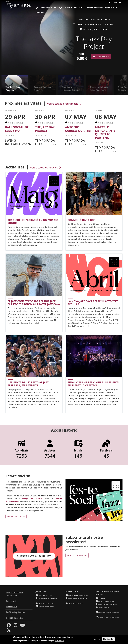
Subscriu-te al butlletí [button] (77, 555)
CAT (110, 2)
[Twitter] (9, 631)
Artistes (50, 450)
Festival (78, 7)
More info (59, 641)
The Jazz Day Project (45, 129)
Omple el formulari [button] (16, 516)
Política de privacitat (16, 612)
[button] (125, 37)
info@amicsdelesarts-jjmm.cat (109, 612)
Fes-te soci (11, 601)
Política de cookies (15, 618)
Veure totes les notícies (46, 168)
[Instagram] (16, 626)
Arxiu (40, 12)
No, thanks (108, 639)
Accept (97, 639)
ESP (115, 2)
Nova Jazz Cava (62, 7)
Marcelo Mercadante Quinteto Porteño (105, 132)
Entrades (110, 7)
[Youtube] (22, 626)
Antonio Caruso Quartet (78, 129)
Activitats (22, 450)
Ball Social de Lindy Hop (17, 129)
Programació (94, 7)
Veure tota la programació (65, 104)
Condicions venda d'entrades (14, 594)
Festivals (106, 450)
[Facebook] (9, 626)
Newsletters (12, 607)
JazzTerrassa (43, 7)
